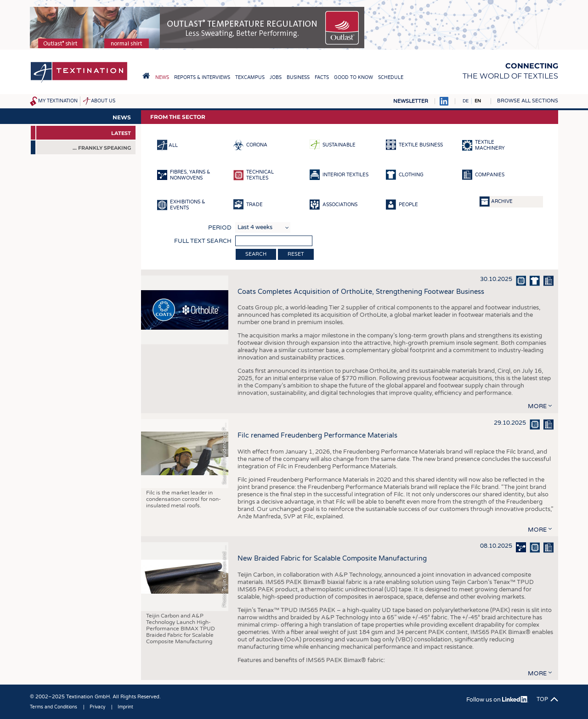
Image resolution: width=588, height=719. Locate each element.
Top (542, 699)
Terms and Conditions (54, 707)
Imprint (125, 707)
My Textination (58, 101)
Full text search (203, 241)
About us (103, 101)
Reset (296, 254)
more (537, 406)
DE (466, 101)
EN (478, 101)
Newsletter (411, 101)
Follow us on (497, 700)
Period (220, 228)
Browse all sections (528, 101)
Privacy (97, 707)
